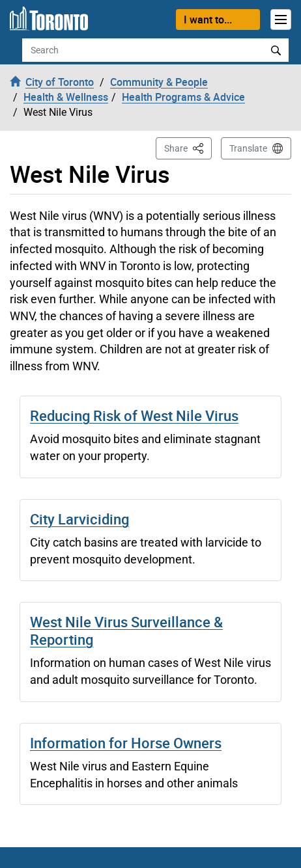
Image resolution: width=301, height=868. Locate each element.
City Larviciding (79, 519)
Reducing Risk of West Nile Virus (134, 415)
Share (188, 147)
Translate (248, 148)
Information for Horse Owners (126, 743)
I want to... (208, 20)
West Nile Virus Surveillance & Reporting (126, 630)
